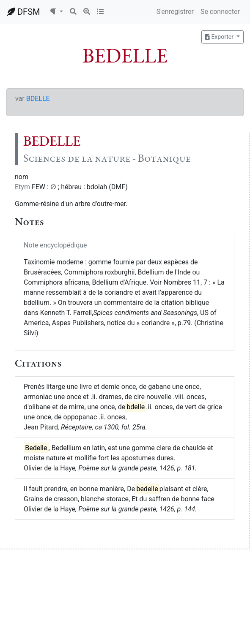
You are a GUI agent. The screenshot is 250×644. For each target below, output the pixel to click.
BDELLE (38, 99)
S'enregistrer (175, 12)
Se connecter (220, 12)
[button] (56, 12)
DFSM (23, 12)
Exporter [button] (220, 37)
